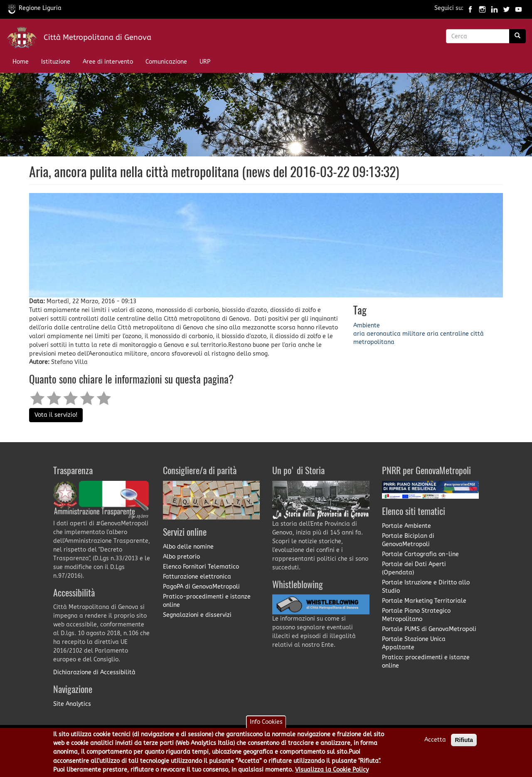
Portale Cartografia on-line (420, 554)
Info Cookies (266, 725)
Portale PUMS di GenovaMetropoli (429, 629)
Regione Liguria (35, 8)
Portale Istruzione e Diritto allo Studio (426, 587)
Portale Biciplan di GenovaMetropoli (408, 540)
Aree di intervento (108, 62)
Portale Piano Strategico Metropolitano (416, 615)
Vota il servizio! (56, 415)
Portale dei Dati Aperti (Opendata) (414, 568)
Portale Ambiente (406, 526)
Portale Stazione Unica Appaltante (414, 643)
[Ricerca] (517, 36)
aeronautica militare (396, 334)
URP (205, 62)
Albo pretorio (181, 557)
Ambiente (367, 325)
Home (21, 62)
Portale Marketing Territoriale (424, 601)
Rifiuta (464, 743)
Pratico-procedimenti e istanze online (207, 601)
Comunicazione (166, 62)
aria (359, 334)
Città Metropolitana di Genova (97, 37)
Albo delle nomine (188, 547)
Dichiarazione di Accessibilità (94, 672)
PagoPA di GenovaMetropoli (201, 587)
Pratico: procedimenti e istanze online (426, 662)
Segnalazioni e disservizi (197, 615)
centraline (454, 334)
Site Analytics (72, 704)
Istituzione (56, 62)
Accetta (435, 743)
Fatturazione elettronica (197, 577)
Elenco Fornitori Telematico (201, 567)
